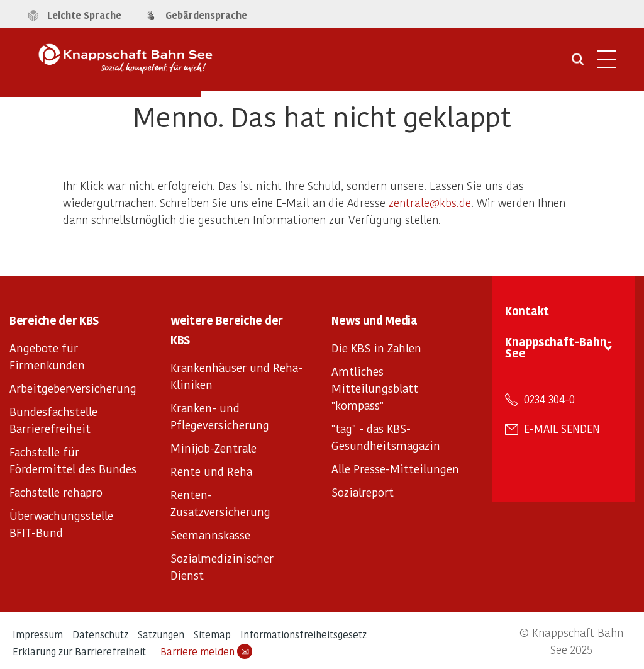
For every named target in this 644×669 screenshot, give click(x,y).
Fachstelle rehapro (56, 492)
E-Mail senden (562, 429)
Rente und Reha (211, 471)
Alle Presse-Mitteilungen (395, 469)
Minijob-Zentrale (214, 448)
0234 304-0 (549, 399)
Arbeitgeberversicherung (73, 388)
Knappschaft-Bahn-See (558, 347)
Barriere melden (206, 651)
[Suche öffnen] (578, 64)
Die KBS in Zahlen (376, 348)
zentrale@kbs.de (430, 202)
